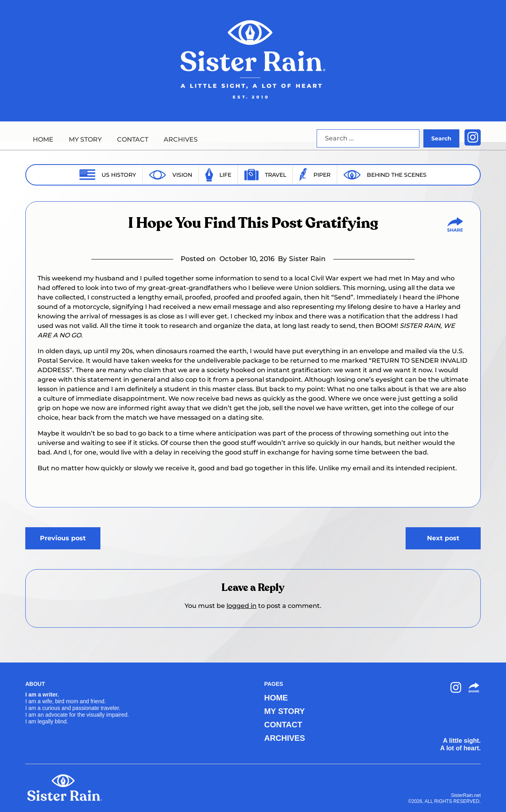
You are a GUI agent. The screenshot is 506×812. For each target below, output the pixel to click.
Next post (443, 538)
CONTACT (133, 139)
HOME (43, 139)
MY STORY (85, 139)
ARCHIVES (181, 139)
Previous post (63, 538)
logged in (242, 606)
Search (441, 138)
